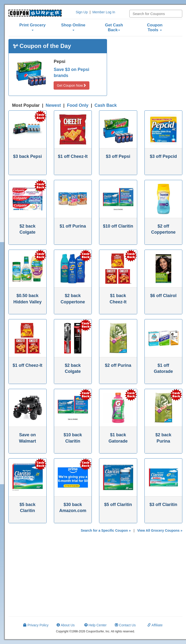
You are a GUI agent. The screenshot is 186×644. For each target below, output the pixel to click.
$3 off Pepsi (118, 156)
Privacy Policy (36, 625)
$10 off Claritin (118, 226)
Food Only (78, 105)
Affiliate (155, 625)
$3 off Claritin (163, 505)
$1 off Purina (73, 226)
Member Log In (104, 12)
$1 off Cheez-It (73, 156)
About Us (66, 625)
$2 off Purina (118, 365)
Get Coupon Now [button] (71, 85)
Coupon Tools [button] (155, 27)
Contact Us (125, 625)
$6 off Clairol (163, 296)
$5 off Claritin (118, 505)
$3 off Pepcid (163, 156)
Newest (53, 105)
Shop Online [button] (73, 27)
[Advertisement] (148, 69)
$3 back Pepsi (27, 156)
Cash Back (106, 105)
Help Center (96, 625)
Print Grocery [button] (32, 27)
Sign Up (82, 12)
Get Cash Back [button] (114, 27)
